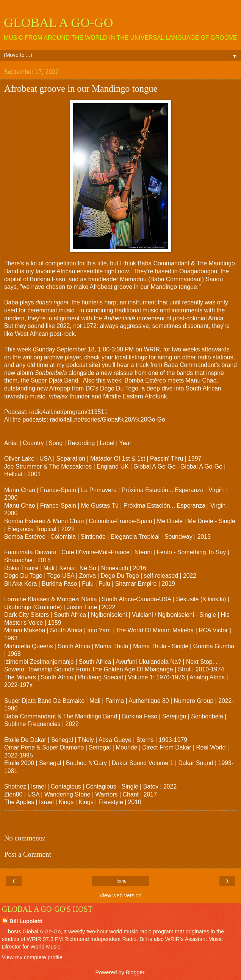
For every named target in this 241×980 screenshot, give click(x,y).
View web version (121, 895)
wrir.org (32, 357)
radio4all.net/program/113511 (68, 412)
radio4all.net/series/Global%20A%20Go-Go (108, 419)
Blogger (135, 972)
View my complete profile (32, 957)
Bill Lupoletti (26, 921)
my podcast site (77, 365)
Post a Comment (28, 854)
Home (121, 881)
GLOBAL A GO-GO (59, 22)
